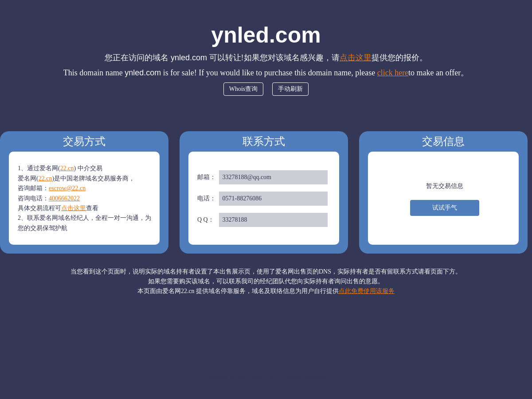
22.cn (67, 168)
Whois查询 (244, 89)
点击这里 (356, 58)
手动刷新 (290, 89)
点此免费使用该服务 (367, 291)
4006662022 (64, 198)
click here (393, 73)
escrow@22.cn (67, 188)
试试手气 (445, 208)
